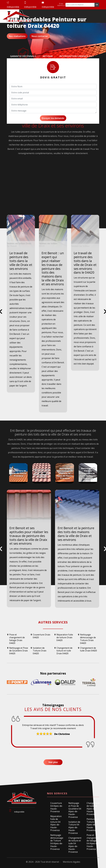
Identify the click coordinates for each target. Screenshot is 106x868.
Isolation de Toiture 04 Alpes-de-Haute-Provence (74, 828)
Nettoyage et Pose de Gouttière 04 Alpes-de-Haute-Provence (75, 810)
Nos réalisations (17, 36)
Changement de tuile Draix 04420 (88, 649)
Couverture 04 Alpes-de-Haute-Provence (57, 807)
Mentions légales (72, 862)
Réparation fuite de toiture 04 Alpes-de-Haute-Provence (56, 823)
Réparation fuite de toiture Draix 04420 (65, 637)
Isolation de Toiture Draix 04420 (40, 651)
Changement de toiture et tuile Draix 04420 (64, 651)
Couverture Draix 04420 (41, 636)
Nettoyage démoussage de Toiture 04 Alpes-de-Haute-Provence (57, 842)
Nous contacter (40, 36)
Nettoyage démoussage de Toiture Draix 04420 (88, 639)
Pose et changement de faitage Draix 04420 (17, 639)
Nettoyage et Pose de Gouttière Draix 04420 (19, 651)
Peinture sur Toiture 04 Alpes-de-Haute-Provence (93, 825)
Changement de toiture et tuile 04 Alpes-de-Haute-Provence (75, 845)
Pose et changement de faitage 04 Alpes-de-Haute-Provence (93, 842)
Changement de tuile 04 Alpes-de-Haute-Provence (93, 809)
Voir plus (53, 762)
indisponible (13, 5)
